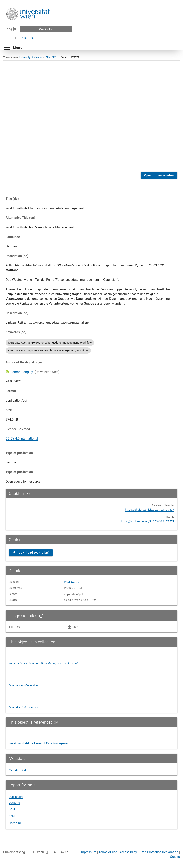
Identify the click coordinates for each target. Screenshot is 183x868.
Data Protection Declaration (159, 852)
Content (91, 119)
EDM (12, 816)
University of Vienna (30, 57)
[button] (13, 48)
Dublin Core (16, 797)
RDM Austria (72, 582)
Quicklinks (46, 29)
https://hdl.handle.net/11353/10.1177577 (148, 521)
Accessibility (128, 852)
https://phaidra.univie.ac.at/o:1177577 (150, 510)
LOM (12, 809)
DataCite (14, 803)
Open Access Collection (23, 685)
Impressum (88, 852)
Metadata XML (18, 770)
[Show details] (40, 616)
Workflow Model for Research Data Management (39, 743)
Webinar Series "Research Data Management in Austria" (43, 663)
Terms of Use (108, 852)
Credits (175, 857)
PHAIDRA (27, 38)
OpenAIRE (15, 823)
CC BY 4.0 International (22, 439)
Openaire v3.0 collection (24, 707)
